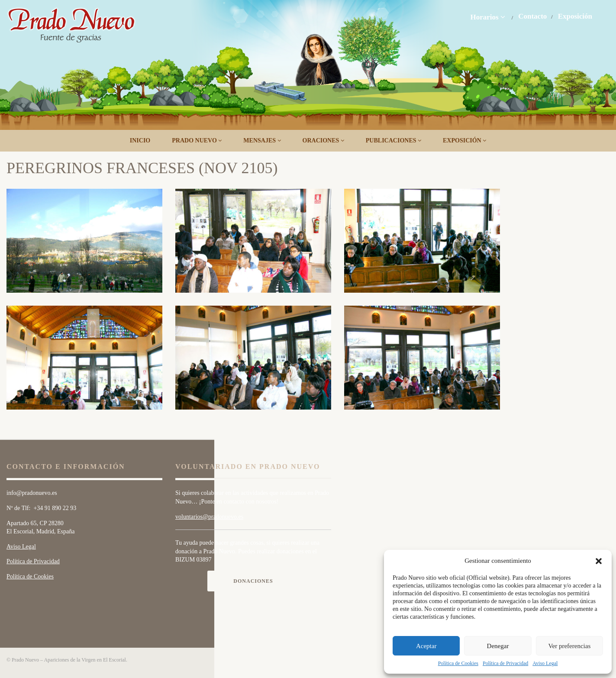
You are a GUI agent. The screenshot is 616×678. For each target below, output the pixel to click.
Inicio (140, 140)
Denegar (498, 646)
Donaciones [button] (253, 581)
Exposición (575, 16)
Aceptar (426, 646)
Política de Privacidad (505, 663)
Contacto (532, 16)
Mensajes (262, 140)
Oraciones (323, 140)
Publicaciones (393, 140)
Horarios (487, 17)
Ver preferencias (569, 646)
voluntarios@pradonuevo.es (209, 517)
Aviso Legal (545, 663)
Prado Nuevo (197, 140)
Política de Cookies (458, 663)
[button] (599, 561)
